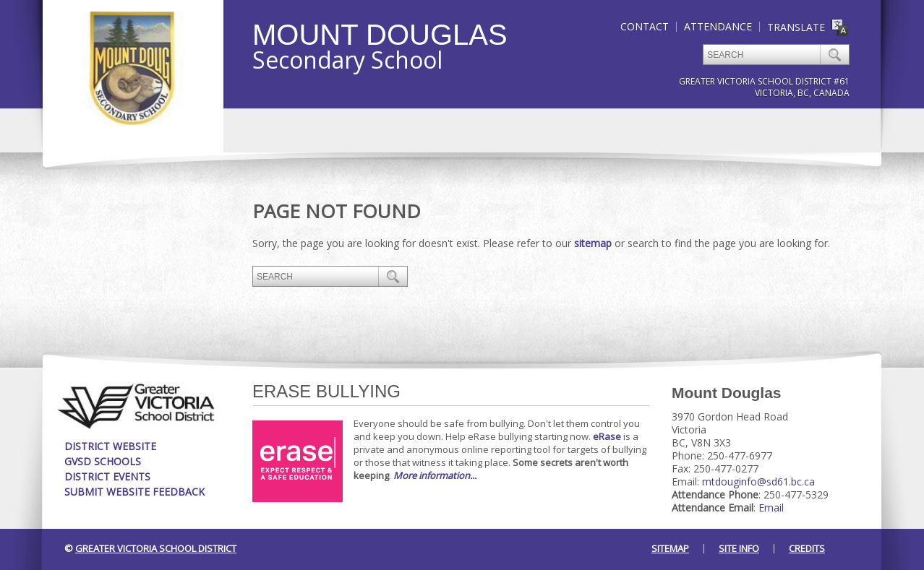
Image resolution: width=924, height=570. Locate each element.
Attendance (718, 26)
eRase (607, 436)
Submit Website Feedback (134, 492)
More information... (435, 475)
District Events (107, 476)
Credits (807, 548)
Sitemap (670, 548)
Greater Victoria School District (156, 548)
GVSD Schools (103, 461)
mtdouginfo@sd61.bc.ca (758, 482)
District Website (110, 446)
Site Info (739, 548)
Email (771, 508)
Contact (645, 26)
